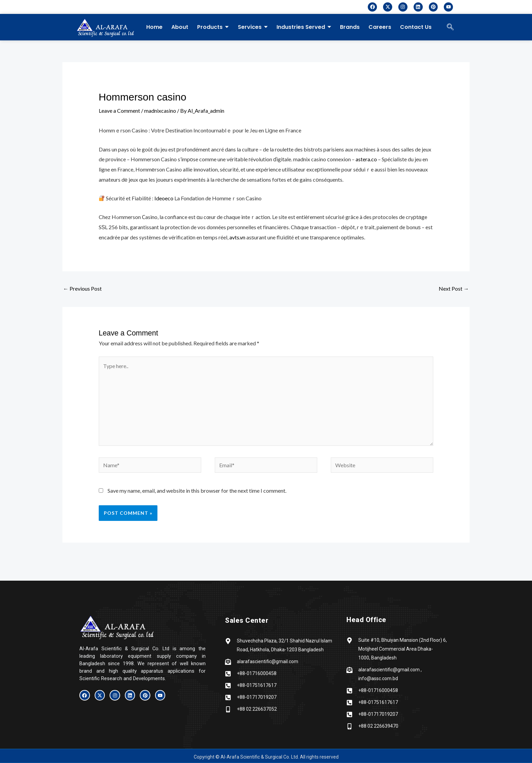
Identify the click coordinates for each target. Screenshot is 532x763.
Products (213, 27)
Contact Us (415, 27)
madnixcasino (160, 111)
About (180, 27)
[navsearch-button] (450, 27)
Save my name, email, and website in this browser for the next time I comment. (197, 490)
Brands (349, 27)
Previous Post (82, 288)
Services (252, 27)
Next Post (454, 288)
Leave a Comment (119, 111)
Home (154, 27)
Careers (379, 27)
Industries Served (303, 27)
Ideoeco (164, 198)
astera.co (366, 159)
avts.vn (237, 237)
